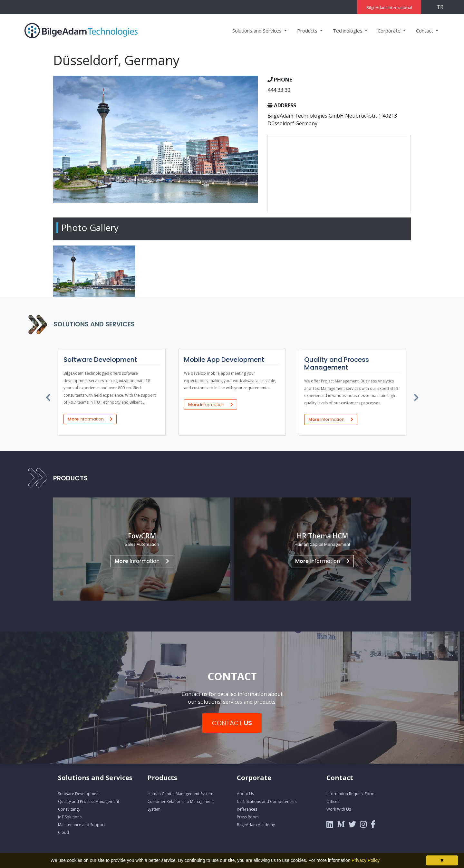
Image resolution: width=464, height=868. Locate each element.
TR (440, 7)
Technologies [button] (348, 31)
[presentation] (48, 396)
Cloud (63, 832)
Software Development (79, 794)
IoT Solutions (70, 817)
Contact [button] (425, 31)
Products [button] (308, 31)
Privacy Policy (366, 860)
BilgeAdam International (389, 7)
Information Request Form (350, 794)
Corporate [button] (390, 31)
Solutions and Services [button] (258, 31)
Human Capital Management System (180, 794)
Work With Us (339, 809)
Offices (333, 801)
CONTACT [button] (232, 723)
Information (142, 561)
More (90, 419)
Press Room (248, 817)
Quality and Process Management (89, 801)
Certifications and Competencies (267, 801)
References (247, 809)
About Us (245, 794)
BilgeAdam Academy (256, 825)
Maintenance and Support (82, 825)
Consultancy (69, 809)
